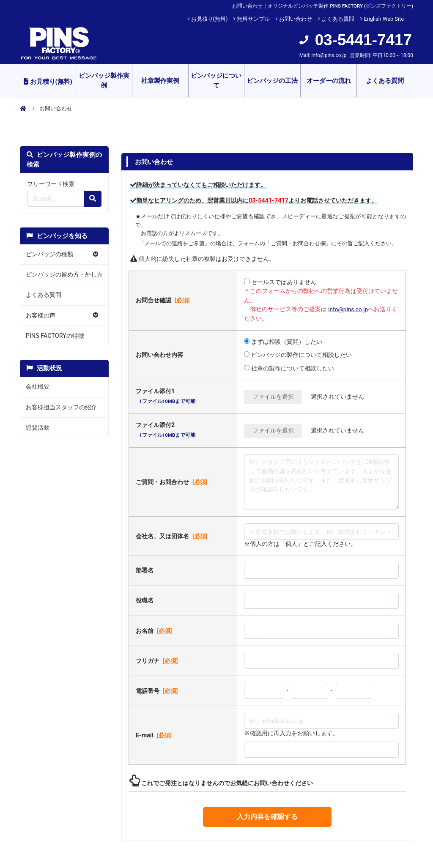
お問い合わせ (296, 19)
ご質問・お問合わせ (173, 482)
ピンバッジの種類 (49, 254)
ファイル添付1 (166, 397)
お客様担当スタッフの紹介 (61, 407)
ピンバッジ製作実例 (104, 81)
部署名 (145, 571)
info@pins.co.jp (329, 55)
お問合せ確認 (164, 300)
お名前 (155, 631)
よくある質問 (338, 19)
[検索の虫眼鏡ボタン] (93, 199)
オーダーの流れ (329, 81)
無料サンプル (253, 19)
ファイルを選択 (273, 397)
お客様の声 (41, 316)
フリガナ (158, 661)
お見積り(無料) (210, 19)
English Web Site (384, 19)
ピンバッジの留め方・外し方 (64, 275)
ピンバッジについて (216, 81)
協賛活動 (38, 428)
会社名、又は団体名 (173, 536)
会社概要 (38, 387)
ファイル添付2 (166, 431)
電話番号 (158, 691)
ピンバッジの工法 (272, 81)
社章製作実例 (160, 81)
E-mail (155, 735)
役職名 (145, 601)
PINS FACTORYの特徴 (55, 336)
